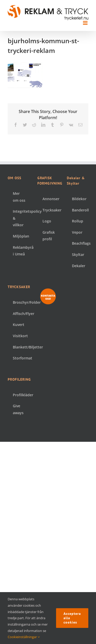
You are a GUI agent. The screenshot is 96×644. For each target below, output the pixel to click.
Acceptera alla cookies (72, 618)
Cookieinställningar (24, 637)
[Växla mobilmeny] (86, 23)
